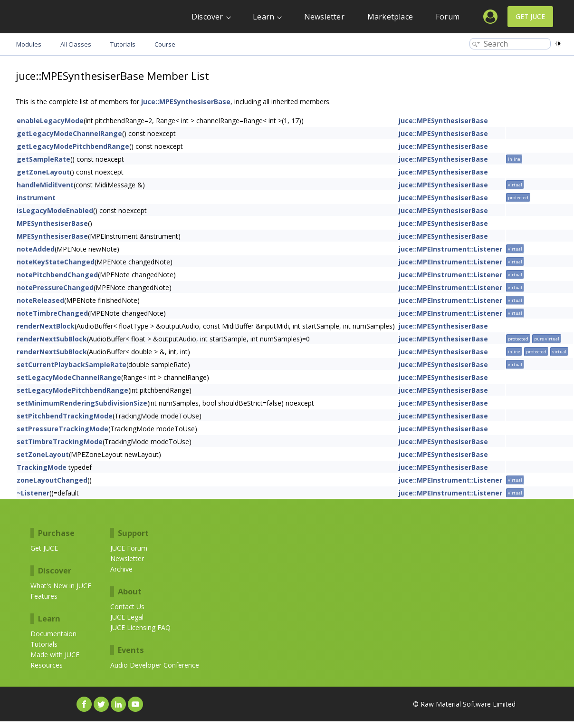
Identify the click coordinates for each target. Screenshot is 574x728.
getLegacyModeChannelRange (69, 133)
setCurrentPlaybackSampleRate (72, 364)
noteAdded (36, 249)
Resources (47, 665)
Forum (448, 17)
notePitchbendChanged (57, 275)
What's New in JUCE (61, 586)
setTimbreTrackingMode (60, 442)
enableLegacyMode (50, 121)
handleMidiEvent (45, 185)
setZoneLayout (43, 454)
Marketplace (390, 17)
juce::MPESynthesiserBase (186, 102)
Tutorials (44, 644)
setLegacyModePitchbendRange (72, 390)
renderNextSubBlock (52, 339)
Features (44, 596)
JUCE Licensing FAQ (140, 627)
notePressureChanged (55, 287)
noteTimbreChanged (52, 313)
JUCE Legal (127, 617)
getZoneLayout (43, 172)
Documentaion (53, 634)
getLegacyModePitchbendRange (73, 146)
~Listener (33, 493)
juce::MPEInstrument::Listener (450, 249)
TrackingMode (42, 467)
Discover (207, 17)
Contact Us (127, 607)
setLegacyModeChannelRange (69, 377)
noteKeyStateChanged (56, 262)
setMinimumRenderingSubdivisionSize (82, 403)
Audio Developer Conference (155, 665)
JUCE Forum (129, 548)
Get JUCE (530, 16)
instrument (36, 198)
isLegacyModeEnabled (55, 210)
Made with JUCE (55, 655)
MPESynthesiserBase (52, 223)
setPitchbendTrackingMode (65, 416)
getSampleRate (43, 159)
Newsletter (324, 17)
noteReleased (40, 300)
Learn (263, 17)
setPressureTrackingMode (62, 429)
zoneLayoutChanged (52, 480)
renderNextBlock (46, 326)
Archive (121, 569)
